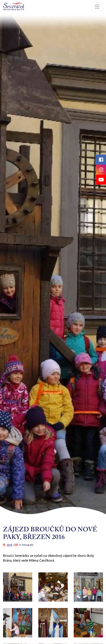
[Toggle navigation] (97, 7)
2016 (9, 545)
